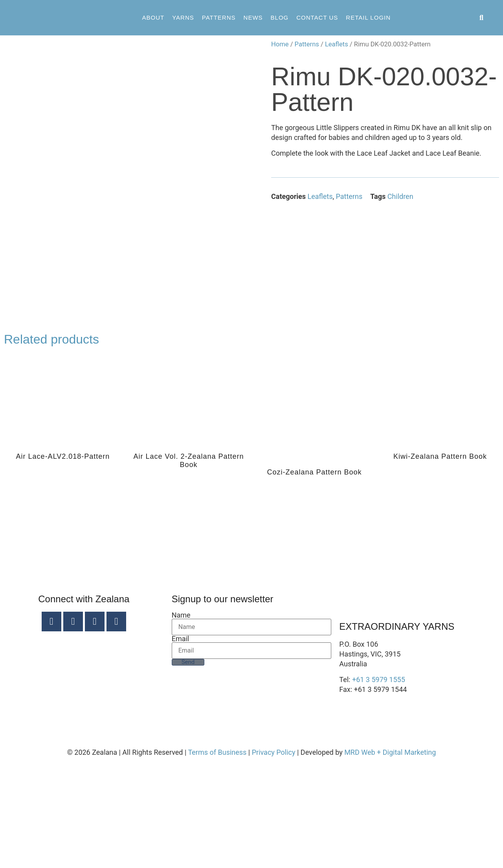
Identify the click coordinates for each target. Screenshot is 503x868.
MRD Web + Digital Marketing (390, 854)
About (153, 17)
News (253, 17)
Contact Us (317, 17)
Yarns (183, 17)
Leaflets (337, 44)
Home (280, 44)
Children (400, 196)
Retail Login (368, 17)
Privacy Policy (274, 854)
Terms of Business (217, 854)
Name (181, 717)
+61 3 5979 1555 (379, 781)
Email (181, 740)
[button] (482, 18)
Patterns (219, 17)
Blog (280, 17)
